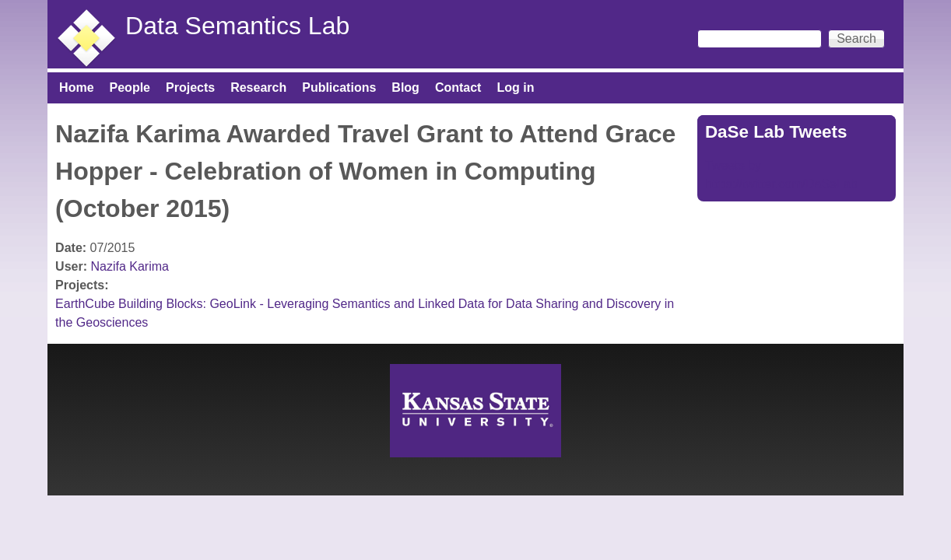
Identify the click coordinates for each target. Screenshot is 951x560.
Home (76, 87)
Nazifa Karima (129, 266)
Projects (190, 87)
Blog (405, 87)
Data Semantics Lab (237, 26)
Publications (339, 87)
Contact (458, 87)
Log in (515, 87)
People (130, 87)
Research (258, 87)
